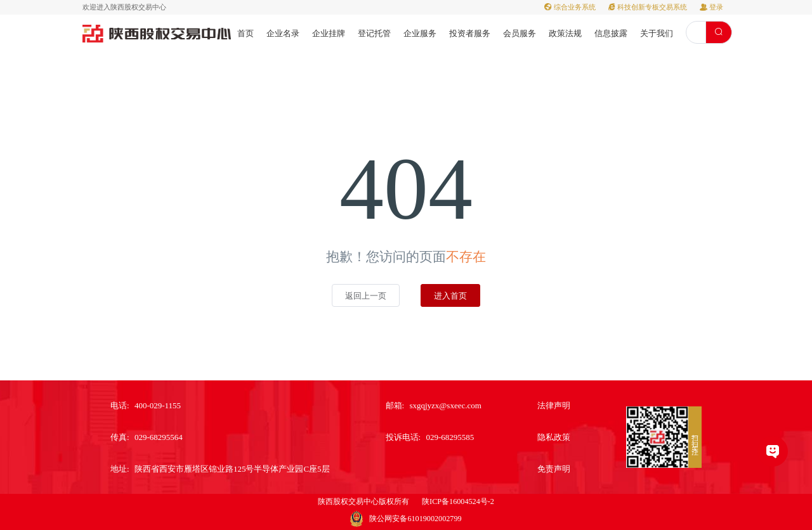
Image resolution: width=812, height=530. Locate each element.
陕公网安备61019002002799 (415, 519)
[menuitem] (246, 33)
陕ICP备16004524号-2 (458, 501)
